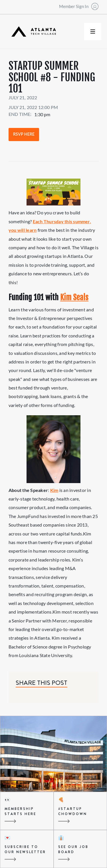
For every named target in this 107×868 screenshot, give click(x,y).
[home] (32, 32)
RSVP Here (24, 135)
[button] (93, 31)
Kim (54, 490)
